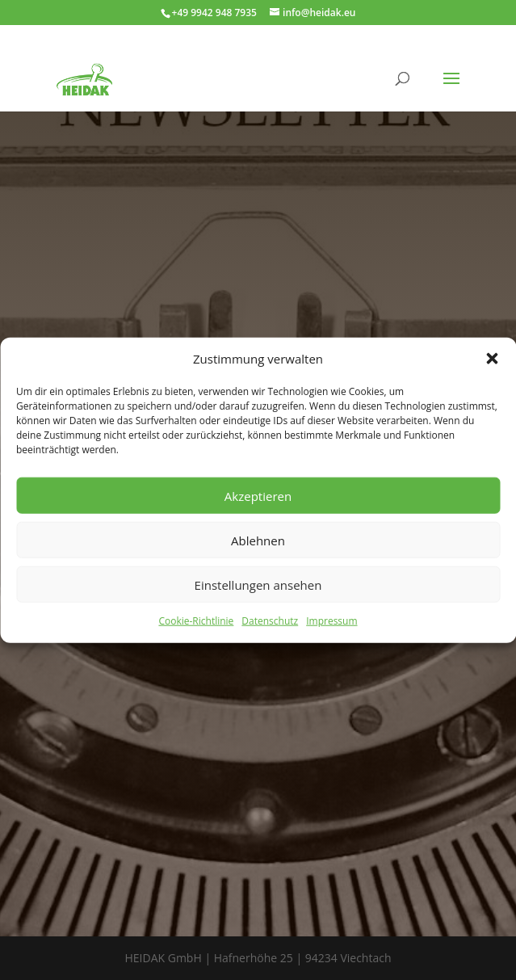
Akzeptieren (258, 496)
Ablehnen (258, 540)
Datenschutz (270, 621)
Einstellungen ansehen (258, 585)
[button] (492, 359)
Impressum (331, 621)
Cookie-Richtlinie (196, 621)
